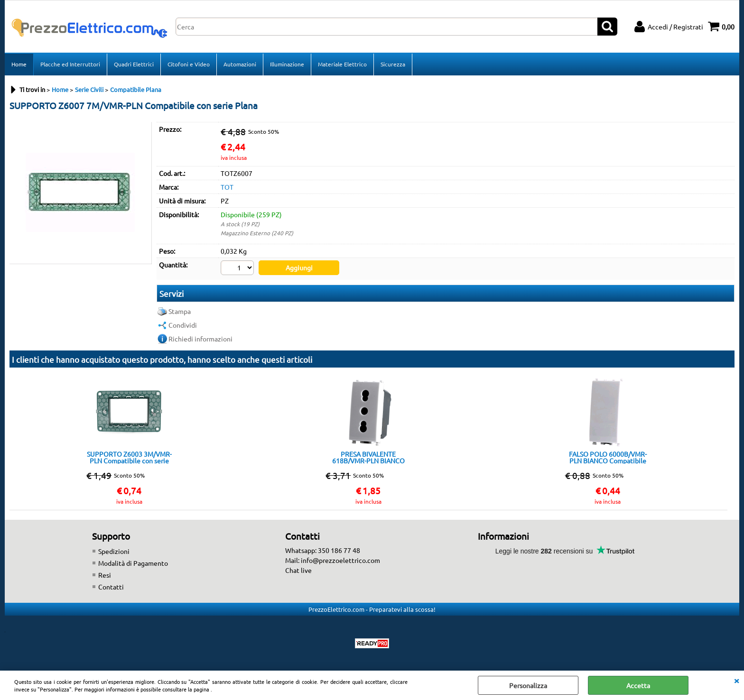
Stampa (180, 311)
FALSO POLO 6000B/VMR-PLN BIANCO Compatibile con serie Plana (608, 457)
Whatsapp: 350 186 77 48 (323, 550)
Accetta (638, 685)
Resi (105, 575)
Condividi (183, 325)
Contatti (111, 587)
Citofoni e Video (189, 64)
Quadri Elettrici (134, 64)
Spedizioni (114, 551)
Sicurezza (393, 64)
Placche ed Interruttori (70, 64)
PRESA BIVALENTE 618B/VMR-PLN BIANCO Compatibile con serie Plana (368, 457)
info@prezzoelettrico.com (340, 560)
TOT (227, 187)
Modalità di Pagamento (133, 563)
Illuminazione (287, 64)
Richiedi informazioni (200, 339)
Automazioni (240, 64)
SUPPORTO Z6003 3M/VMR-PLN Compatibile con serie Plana (129, 457)
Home (19, 64)
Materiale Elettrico (342, 64)
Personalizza (528, 685)
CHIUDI (736, 680)
